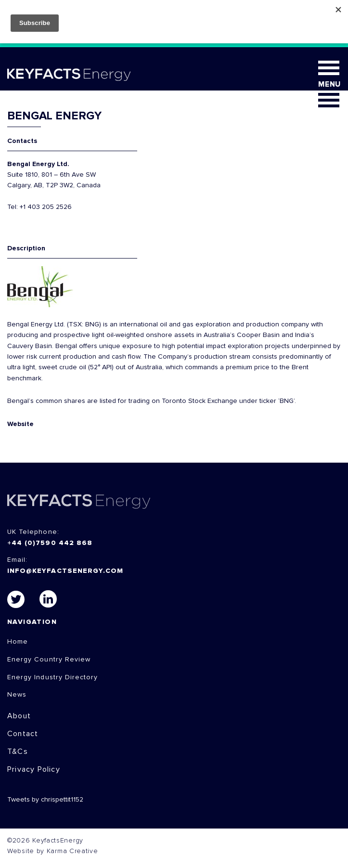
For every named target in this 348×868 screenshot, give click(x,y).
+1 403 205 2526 (46, 207)
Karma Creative (72, 851)
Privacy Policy (34, 769)
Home (18, 642)
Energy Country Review (49, 660)
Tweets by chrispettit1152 (45, 800)
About (19, 716)
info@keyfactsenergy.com (65, 571)
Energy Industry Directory (52, 677)
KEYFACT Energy (69, 75)
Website (20, 424)
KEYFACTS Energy (79, 501)
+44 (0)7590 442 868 (50, 543)
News (17, 695)
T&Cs (18, 751)
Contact (23, 734)
